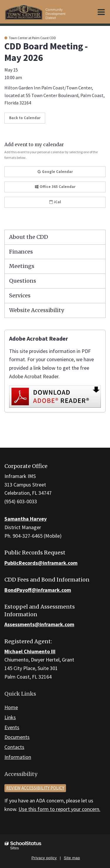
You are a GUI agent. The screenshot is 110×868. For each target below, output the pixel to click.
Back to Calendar (25, 118)
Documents (17, 737)
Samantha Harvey (26, 519)
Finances (21, 252)
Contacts (14, 747)
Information (18, 757)
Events (12, 727)
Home (11, 707)
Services (20, 295)
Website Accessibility (37, 310)
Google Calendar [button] (55, 172)
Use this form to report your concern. (59, 809)
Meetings (22, 266)
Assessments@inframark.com (39, 624)
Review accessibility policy (35, 788)
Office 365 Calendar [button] (55, 187)
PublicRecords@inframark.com (41, 563)
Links (10, 717)
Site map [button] (72, 858)
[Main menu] (101, 12)
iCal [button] (55, 202)
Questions (23, 281)
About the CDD (29, 237)
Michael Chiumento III (30, 651)
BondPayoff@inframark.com (38, 590)
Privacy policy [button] (44, 858)
